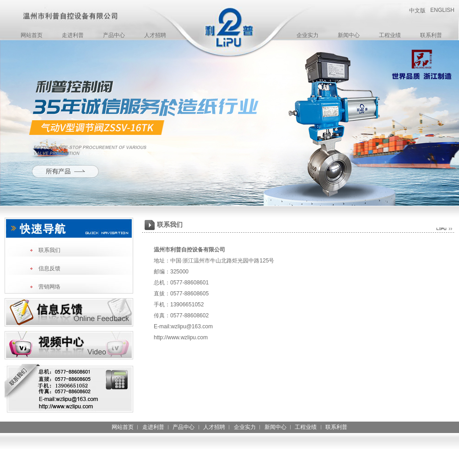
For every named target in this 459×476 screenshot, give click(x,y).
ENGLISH (442, 10)
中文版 (417, 11)
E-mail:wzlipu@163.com (183, 326)
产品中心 (114, 35)
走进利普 (73, 35)
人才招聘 (155, 35)
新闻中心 (349, 35)
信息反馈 (49, 268)
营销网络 (49, 287)
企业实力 (308, 35)
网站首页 (32, 35)
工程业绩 (390, 35)
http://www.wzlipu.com (181, 337)
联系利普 (431, 35)
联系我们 (49, 250)
